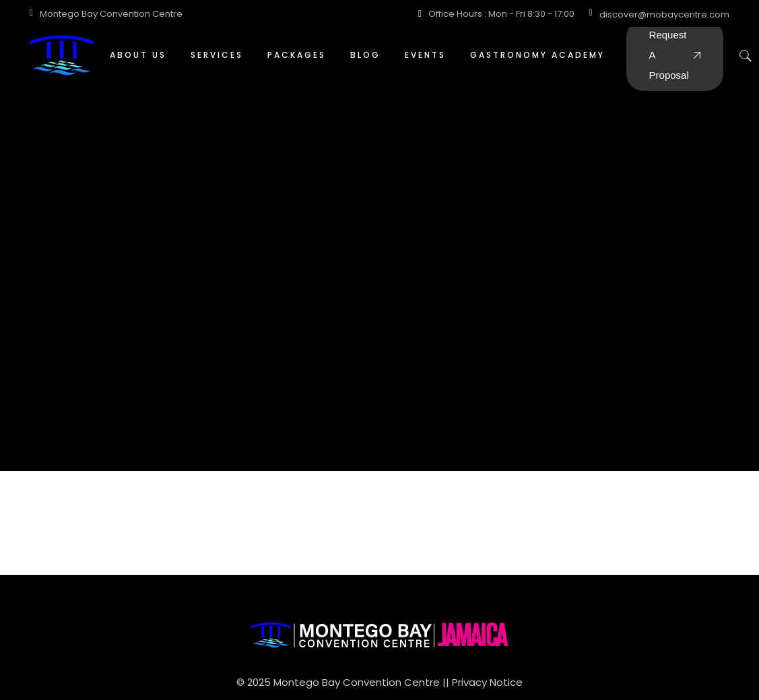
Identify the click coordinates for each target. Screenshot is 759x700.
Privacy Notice (487, 682)
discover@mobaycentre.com (664, 14)
